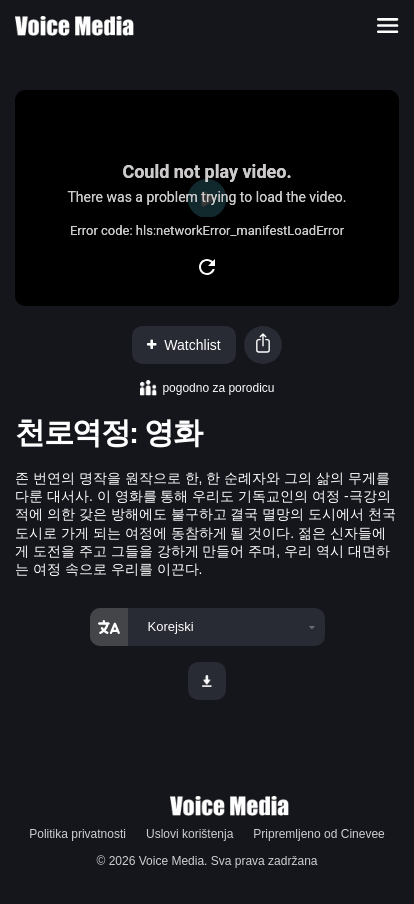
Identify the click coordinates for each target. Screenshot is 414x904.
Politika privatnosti (77, 834)
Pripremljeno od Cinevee (318, 834)
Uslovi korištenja (189, 834)
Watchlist (183, 345)
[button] (263, 345)
